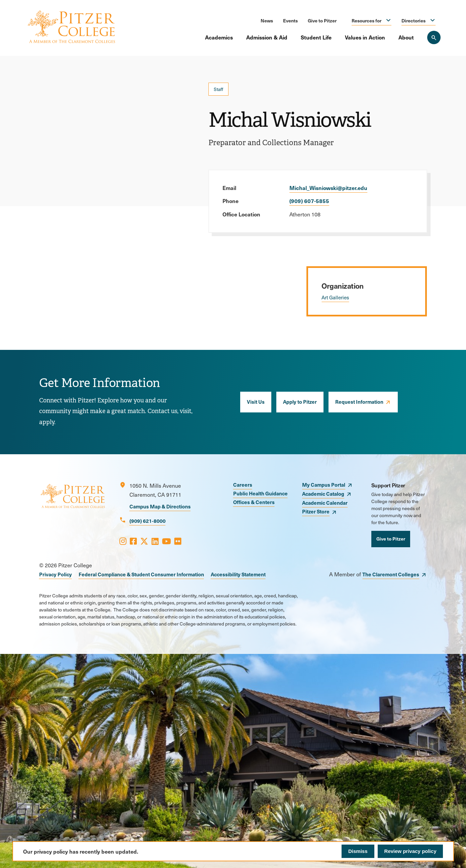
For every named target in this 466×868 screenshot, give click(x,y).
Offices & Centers (254, 502)
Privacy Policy (56, 574)
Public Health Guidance (260, 493)
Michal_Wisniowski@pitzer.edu (328, 188)
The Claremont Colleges (391, 574)
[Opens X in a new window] (144, 541)
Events (290, 20)
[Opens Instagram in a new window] (123, 541)
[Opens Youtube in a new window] (166, 541)
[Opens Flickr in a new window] (178, 541)
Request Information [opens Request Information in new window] (359, 402)
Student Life (316, 37)
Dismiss (358, 851)
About (406, 37)
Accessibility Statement (238, 574)
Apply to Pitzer (300, 402)
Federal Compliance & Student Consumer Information (141, 574)
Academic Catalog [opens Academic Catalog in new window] (323, 494)
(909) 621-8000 (148, 521)
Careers (243, 485)
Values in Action (365, 37)
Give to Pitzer (322, 20)
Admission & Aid (267, 37)
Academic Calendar (325, 503)
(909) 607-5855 (309, 201)
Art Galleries (335, 297)
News (267, 20)
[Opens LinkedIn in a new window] (155, 541)
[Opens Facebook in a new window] (133, 541)
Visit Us (256, 402)
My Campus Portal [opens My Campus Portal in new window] (324, 485)
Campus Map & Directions (160, 506)
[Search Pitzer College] (434, 37)
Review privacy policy (410, 851)
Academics (219, 37)
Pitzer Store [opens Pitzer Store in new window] (316, 511)
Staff (218, 89)
